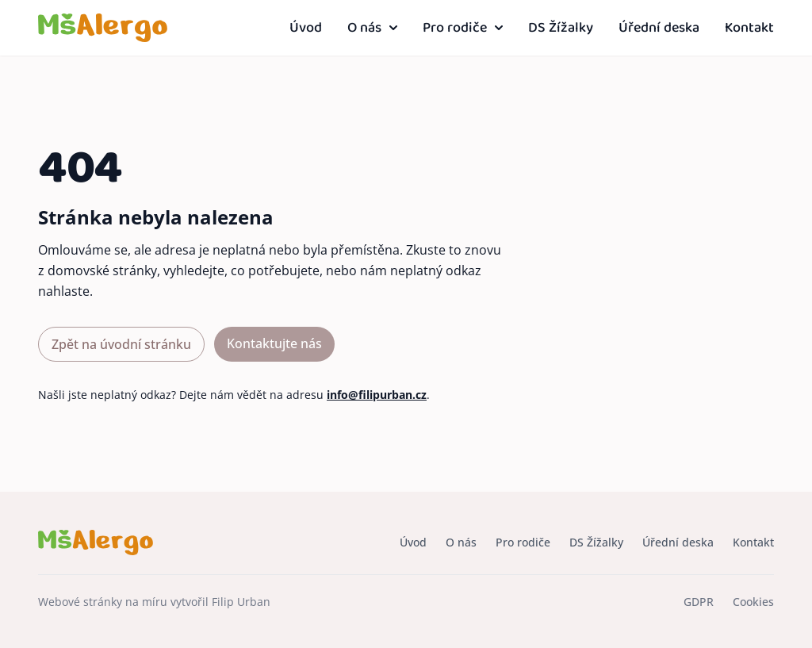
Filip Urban (241, 602)
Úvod (306, 28)
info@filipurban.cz (377, 395)
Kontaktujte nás (274, 343)
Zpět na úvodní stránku (121, 344)
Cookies (753, 602)
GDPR (699, 602)
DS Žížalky (561, 28)
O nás (372, 28)
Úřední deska (659, 28)
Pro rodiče (463, 28)
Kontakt (749, 28)
